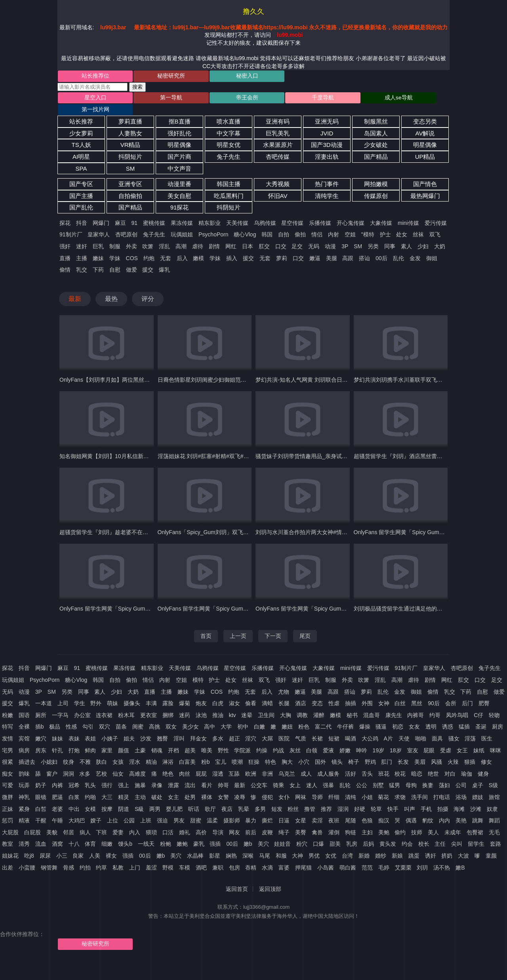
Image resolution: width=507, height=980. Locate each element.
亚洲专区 (130, 173)
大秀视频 (278, 173)
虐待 (198, 236)
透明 (431, 716)
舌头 (367, 763)
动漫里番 (179, 173)
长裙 (317, 728)
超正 (234, 728)
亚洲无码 (327, 111)
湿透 (218, 763)
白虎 (218, 693)
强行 (107, 775)
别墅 (378, 775)
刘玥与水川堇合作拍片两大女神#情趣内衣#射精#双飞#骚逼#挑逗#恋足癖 (345, 522)
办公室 (82, 704)
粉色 (304, 716)
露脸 (168, 693)
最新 (75, 288)
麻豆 (120, 212)
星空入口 (90, 99)
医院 (284, 728)
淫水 (135, 751)
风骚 (436, 751)
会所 (451, 693)
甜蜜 (196, 810)
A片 (388, 728)
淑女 (234, 693)
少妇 (423, 236)
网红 (231, 236)
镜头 (337, 751)
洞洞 (69, 763)
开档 (173, 740)
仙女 (118, 763)
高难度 (137, 763)
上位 (112, 810)
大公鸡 (370, 728)
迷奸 (82, 236)
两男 (155, 798)
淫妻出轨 (327, 146)
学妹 (115, 247)
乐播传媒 (320, 212)
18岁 (396, 740)
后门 (467, 693)
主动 (140, 786)
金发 (415, 247)
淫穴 (251, 728)
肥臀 (484, 693)
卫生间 (266, 704)
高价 (201, 822)
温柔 (212, 810)
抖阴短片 (130, 146)
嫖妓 (478, 786)
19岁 (379, 740)
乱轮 (345, 775)
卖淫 (317, 810)
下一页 (273, 625)
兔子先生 (229, 146)
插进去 (27, 751)
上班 (146, 810)
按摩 (107, 798)
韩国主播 (229, 173)
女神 (384, 693)
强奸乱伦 (179, 123)
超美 (190, 740)
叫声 (410, 798)
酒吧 (201, 857)
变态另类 (425, 111)
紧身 (24, 798)
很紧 (8, 751)
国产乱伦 (81, 197)
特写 (8, 716)
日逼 (284, 810)
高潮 (181, 236)
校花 (400, 763)
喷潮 (237, 751)
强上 (124, 775)
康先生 (394, 704)
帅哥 (223, 775)
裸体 (207, 786)
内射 (334, 224)
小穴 (304, 751)
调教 (302, 704)
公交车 (259, 775)
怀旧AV (278, 185)
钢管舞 (49, 857)
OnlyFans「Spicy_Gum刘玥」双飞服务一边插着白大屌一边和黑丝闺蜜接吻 (250, 522)
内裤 (57, 775)
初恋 (398, 716)
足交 (297, 236)
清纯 (351, 786)
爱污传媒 (436, 212)
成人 (306, 763)
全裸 (24, 716)
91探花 (180, 197)
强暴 (328, 775)
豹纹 (428, 810)
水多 (85, 763)
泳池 (201, 704)
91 (135, 212)
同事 (390, 236)
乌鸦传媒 (265, 212)
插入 (232, 247)
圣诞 (481, 716)
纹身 (69, 751)
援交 (248, 247)
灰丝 (295, 740)
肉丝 (185, 763)
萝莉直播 (130, 111)
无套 (166, 247)
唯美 (207, 740)
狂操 (254, 751)
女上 (295, 775)
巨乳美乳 (278, 123)
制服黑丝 (376, 111)
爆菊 (185, 693)
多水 (218, 728)
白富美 (187, 751)
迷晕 (247, 704)
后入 (182, 247)
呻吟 (362, 740)
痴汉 (384, 810)
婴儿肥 (174, 798)
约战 (278, 740)
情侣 (317, 224)
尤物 (284, 681)
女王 (462, 740)
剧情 (214, 236)
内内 (444, 810)
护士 (385, 224)
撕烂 (267, 810)
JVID (327, 123)
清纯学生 (327, 185)
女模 (90, 798)
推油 (218, 704)
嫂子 (96, 810)
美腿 (332, 247)
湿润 (343, 798)
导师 (317, 786)
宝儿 (221, 751)
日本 (248, 236)
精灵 (124, 786)
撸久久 (253, 11)
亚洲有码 (278, 111)
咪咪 (496, 740)
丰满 (151, 693)
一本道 (44, 693)
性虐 (334, 693)
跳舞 (478, 810)
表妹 (74, 728)
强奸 (65, 236)
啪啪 (421, 728)
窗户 (52, 763)
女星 (301, 810)
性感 (71, 716)
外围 (367, 693)
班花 (384, 763)
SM (131, 158)
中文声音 (179, 158)
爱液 (328, 740)
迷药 (185, 704)
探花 (65, 212)
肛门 (387, 751)
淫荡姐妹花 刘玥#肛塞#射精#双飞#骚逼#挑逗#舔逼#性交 (227, 445)
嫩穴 (41, 728)
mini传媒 (408, 212)
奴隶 (492, 798)
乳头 (90, 775)
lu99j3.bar (113, 27)
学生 (80, 693)
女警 (223, 786)
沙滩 (476, 798)
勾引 (88, 716)
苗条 (121, 716)
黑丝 (417, 693)
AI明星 (81, 146)
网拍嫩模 (376, 173)
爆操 (365, 716)
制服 (115, 236)
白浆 (74, 786)
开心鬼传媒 (351, 212)
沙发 (146, 728)
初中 (243, 716)
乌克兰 (287, 763)
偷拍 (300, 224)
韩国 (267, 224)
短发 (277, 798)
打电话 (442, 786)
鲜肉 (90, 740)
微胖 (8, 786)
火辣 (453, 751)
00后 (381, 247)
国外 (320, 751)
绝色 (168, 763)
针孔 (57, 740)
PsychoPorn (213, 224)
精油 (151, 751)
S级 (493, 775)
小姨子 (110, 728)
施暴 (140, 775)
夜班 (334, 810)
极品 (55, 716)
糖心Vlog (245, 224)
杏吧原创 (126, 224)
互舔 (234, 763)
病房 (24, 740)
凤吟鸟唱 (457, 704)
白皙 (41, 798)
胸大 (287, 751)
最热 (111, 288)
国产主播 (81, 185)
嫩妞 (287, 716)
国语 (24, 704)
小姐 (367, 786)
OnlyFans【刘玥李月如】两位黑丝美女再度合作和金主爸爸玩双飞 (141, 369)
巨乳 (98, 236)
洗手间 (419, 786)
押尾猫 (303, 857)
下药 (98, 259)
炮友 (201, 693)
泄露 (173, 775)
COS (132, 247)
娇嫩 (345, 740)
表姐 (90, 728)
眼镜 (41, 786)
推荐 (326, 798)
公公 (362, 775)
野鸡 (370, 751)
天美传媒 (237, 212)
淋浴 (168, 751)
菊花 (383, 786)
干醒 (41, 810)
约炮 (149, 247)
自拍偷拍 (130, 185)
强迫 (162, 810)
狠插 (470, 751)
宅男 (8, 740)
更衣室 (149, 704)
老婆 (57, 798)
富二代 (323, 716)
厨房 (497, 716)
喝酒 (351, 728)
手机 (426, 798)
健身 (483, 763)
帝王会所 (220, 99)
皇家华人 (99, 224)
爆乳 (164, 259)
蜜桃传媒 (154, 212)
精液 (24, 810)
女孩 (118, 751)
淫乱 (164, 236)
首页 (206, 625)
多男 (260, 798)
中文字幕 (229, 123)
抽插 (351, 693)
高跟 (348, 247)
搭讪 (364, 247)
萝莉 (282, 247)
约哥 (435, 704)
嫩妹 (98, 247)
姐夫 (129, 728)
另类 (373, 236)
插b (40, 716)
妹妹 (57, 728)
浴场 (461, 786)
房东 (41, 740)
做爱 (132, 259)
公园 (129, 810)
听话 (194, 798)
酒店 (301, 693)
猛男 (395, 775)
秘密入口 (220, 76)
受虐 (446, 740)
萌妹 (112, 693)
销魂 (157, 740)
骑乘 (278, 775)
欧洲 (251, 763)
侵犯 (267, 786)
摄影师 (232, 810)
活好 (351, 763)
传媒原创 (376, 185)
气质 (301, 728)
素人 (406, 236)
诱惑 (448, 716)
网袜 (301, 786)
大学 (226, 716)
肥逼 (57, 786)
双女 (171, 716)
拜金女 (198, 728)
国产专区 (81, 173)
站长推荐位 (90, 76)
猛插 (464, 716)
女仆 (284, 786)
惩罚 (8, 810)
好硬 (360, 798)
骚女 (454, 728)
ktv (233, 704)
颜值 (124, 740)
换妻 (428, 775)
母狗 (411, 775)
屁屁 (201, 763)
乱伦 (398, 247)
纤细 (334, 786)
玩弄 (24, 775)
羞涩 (151, 857)
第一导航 (155, 99)
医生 (487, 728)
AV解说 (425, 123)
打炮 (74, 740)
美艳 (461, 810)
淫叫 (179, 728)
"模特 (368, 224)
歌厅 (210, 798)
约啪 (90, 786)
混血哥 (372, 704)
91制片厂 (71, 224)
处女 (402, 224)
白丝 (400, 693)
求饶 (400, 786)
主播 (82, 247)
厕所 (41, 704)
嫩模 (198, 247)
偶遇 (411, 810)
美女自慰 (179, 185)
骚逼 (381, 716)
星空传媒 (292, 212)
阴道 (124, 798)
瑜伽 (467, 763)
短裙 (334, 728)
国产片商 (179, 146)
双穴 (105, 716)
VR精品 (131, 134)
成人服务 (328, 763)
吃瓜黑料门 (229, 185)
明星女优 (229, 134)
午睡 (57, 810)
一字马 (60, 704)
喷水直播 (229, 111)
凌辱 (240, 786)
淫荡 (470, 728)
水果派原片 (278, 134)
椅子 (354, 751)
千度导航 (285, 99)
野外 (96, 693)
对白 (450, 763)
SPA (81, 158)
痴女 (8, 763)
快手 (393, 798)
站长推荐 (81, 111)
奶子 (41, 775)
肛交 (264, 236)
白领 (312, 740)
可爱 (8, 775)
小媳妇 (49, 751)
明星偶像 (179, 134)
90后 (434, 693)
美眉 (420, 751)
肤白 (101, 751)
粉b (206, 751)
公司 (461, 775)
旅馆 (494, 786)
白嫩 (259, 716)
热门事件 (327, 173)
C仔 (478, 704)
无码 (314, 236)
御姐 (432, 247)
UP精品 (425, 146)
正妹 (8, 798)
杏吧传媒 (278, 146)
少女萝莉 (81, 123)
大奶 (440, 236)
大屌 (267, 728)
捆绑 (168, 704)
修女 (486, 751)
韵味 (24, 763)
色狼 (367, 810)
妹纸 (479, 740)
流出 (190, 775)
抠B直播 (180, 111)
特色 (271, 751)
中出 (74, 798)
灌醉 (319, 704)
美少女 (191, 716)
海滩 (459, 798)
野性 (223, 740)
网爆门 (101, 212)
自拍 (284, 224)
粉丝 (293, 798)
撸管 (310, 798)
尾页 (305, 625)
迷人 (312, 775)
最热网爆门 (425, 185)
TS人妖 (81, 134)
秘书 (352, 704)
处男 (190, 786)
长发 (403, 751)
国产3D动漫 (327, 134)
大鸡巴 (77, 810)
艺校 (101, 763)
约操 (262, 740)
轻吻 (494, 704)
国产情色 (425, 173)
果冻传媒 (182, 212)
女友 (414, 716)
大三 (107, 786)
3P (345, 236)
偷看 (251, 693)
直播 (65, 247)
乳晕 (244, 798)
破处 (157, 786)
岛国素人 (376, 123)
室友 (413, 740)
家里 (107, 740)
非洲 (267, 763)
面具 (437, 728)
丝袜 (418, 224)
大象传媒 (381, 212)
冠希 (74, 775)
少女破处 (376, 134)
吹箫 (148, 236)
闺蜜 (138, 716)
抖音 (82, 212)
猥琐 (151, 822)
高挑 (154, 716)
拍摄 (443, 798)
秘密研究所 (155, 76)
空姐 (350, 224)
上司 (63, 693)
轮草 (376, 798)
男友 (179, 810)
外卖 (132, 236)
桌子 (478, 775)
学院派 (242, 740)
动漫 (330, 236)
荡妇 (444, 775)
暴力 (251, 810)
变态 (317, 693)
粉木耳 (126, 704)
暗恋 (417, 763)
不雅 (85, 751)
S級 (139, 798)
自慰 (115, 259)
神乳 (24, 786)
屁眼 (429, 740)
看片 (207, 775)
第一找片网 (416, 99)
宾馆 (24, 728)
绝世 (433, 763)
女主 (173, 786)
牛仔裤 (345, 716)
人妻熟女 (130, 123)
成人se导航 (350, 99)
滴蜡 (267, 693)
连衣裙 (104, 704)
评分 (148, 288)
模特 (198, 669)
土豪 (140, 740)
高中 (210, 716)
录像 (157, 775)
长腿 (284, 693)
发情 (8, 728)
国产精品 (376, 146)
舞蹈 (494, 810)
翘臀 (162, 728)
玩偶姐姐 (182, 224)
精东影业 (210, 212)
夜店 (227, 798)
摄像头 (132, 693)
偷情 (65, 259)
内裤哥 (416, 704)
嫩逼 (315, 247)
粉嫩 (8, 704)
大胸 (286, 704)
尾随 (351, 810)
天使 (404, 728)
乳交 (82, 259)
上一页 (238, 625)
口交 (281, 236)
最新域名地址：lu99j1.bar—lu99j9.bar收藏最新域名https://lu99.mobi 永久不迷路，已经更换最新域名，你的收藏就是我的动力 (291, 27)
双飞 (435, 224)
